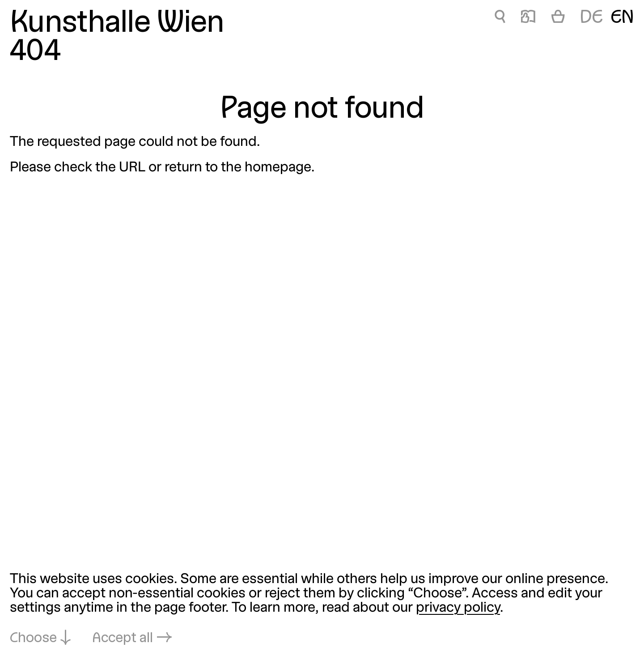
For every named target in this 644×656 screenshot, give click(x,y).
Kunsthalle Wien (117, 24)
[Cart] (558, 18)
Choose (33, 639)
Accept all (123, 639)
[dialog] (322, 609)
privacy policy (458, 608)
